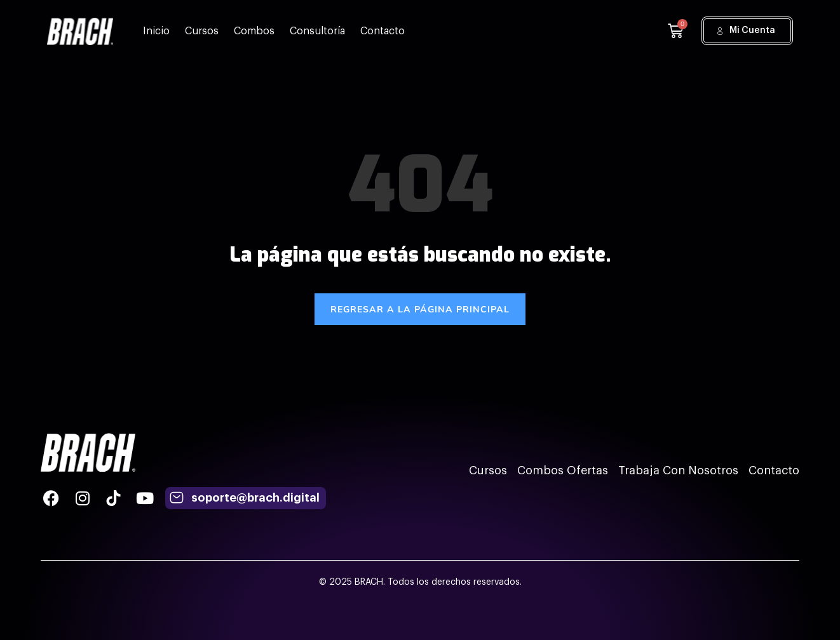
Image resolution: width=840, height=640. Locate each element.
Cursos (202, 31)
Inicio (156, 31)
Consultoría (317, 31)
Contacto (383, 31)
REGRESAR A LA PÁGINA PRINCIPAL (420, 309)
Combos (254, 31)
